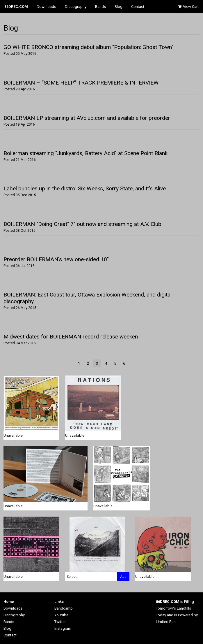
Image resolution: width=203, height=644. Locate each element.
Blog (119, 7)
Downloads (46, 7)
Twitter (60, 622)
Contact (138, 7)
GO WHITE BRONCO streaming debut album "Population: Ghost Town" (88, 47)
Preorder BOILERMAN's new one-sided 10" (56, 259)
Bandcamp (64, 608)
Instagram (63, 628)
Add (123, 577)
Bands (100, 7)
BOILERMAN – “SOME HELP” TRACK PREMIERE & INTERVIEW (81, 83)
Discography (76, 7)
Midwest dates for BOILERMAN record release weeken (71, 337)
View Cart (188, 7)
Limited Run (166, 622)
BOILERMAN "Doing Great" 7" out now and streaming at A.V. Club (82, 224)
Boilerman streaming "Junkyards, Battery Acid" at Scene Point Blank (86, 153)
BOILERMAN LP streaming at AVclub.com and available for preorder (87, 118)
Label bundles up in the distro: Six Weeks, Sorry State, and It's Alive (85, 188)
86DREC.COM (16, 7)
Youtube (61, 615)
